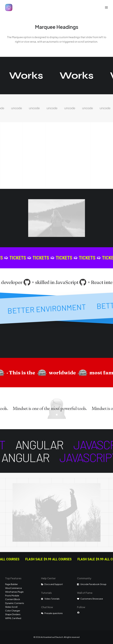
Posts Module (12, 595)
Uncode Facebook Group (93, 584)
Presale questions (54, 613)
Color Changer (13, 610)
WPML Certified (13, 618)
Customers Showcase (92, 599)
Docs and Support (54, 584)
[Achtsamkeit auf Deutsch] (9, 7)
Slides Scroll (11, 607)
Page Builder (12, 584)
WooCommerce (14, 588)
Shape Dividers (13, 614)
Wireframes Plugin (14, 592)
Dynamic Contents (15, 603)
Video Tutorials (52, 599)
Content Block (13, 599)
